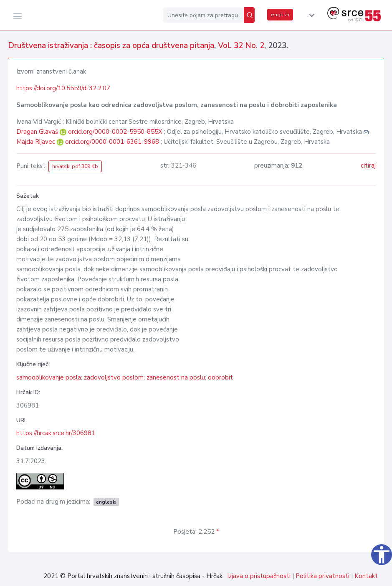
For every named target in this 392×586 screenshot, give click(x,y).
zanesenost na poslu (176, 377)
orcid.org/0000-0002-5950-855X (115, 132)
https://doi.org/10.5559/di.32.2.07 (63, 88)
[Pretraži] (249, 15)
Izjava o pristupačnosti (259, 576)
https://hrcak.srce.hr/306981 (56, 433)
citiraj (368, 166)
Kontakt (366, 576)
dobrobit (220, 377)
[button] (310, 15)
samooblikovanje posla (49, 377)
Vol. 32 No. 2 (241, 46)
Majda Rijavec (37, 142)
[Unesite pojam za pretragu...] (204, 15)
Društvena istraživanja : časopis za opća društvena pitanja (111, 46)
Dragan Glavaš (38, 132)
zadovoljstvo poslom (114, 377)
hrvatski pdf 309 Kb (75, 166)
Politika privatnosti (322, 576)
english (280, 15)
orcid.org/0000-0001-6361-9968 (112, 142)
